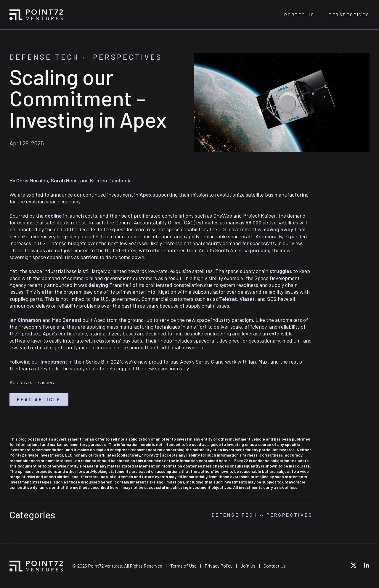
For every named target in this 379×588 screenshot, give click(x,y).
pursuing (260, 250)
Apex (146, 195)
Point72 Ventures (36, 15)
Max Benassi (67, 320)
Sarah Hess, (65, 180)
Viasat (247, 299)
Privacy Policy (219, 566)
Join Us (248, 566)
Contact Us (275, 566)
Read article (39, 399)
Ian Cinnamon (25, 320)
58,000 (253, 222)
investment (54, 362)
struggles (281, 271)
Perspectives (349, 15)
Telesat (228, 299)
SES (272, 299)
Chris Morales (32, 180)
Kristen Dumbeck (110, 180)
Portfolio (299, 15)
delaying (98, 285)
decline (53, 216)
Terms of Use (183, 566)
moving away (278, 229)
